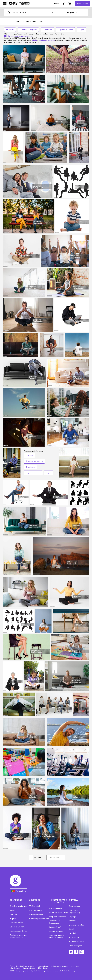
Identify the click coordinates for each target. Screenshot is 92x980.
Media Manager (56, 908)
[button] (30, 455)
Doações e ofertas (76, 925)
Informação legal (29, 968)
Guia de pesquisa (56, 931)
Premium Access (36, 914)
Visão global (34, 906)
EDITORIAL (31, 21)
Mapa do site (43, 968)
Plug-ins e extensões (57, 917)
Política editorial (43, 966)
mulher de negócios (28, 30)
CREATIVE (19, 21)
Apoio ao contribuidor (19, 931)
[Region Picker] (19, 891)
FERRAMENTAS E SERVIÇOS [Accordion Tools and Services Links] (59, 901)
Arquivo (13, 919)
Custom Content (16, 923)
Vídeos (12, 910)
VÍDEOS (42, 21)
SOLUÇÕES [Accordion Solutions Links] (35, 900)
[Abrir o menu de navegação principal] (5, 4)
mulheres (47, 30)
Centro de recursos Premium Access (57, 936)
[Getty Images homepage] (19, 4)
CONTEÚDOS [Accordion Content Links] (16, 900)
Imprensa (73, 921)
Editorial (13, 914)
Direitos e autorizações (59, 912)
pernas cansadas (65, 30)
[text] (32, 12)
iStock (72, 929)
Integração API (55, 927)
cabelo (10, 30)
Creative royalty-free (18, 906)
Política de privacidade (60, 966)
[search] (10, 12)
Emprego (73, 917)
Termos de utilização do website (22, 966)
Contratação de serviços (39, 919)
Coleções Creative (17, 927)
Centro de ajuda (75, 946)
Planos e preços (36, 910)
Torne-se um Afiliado (77, 941)
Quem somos (74, 906)
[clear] (54, 12)
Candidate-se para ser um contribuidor (19, 936)
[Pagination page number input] (31, 858)
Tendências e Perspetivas (54, 922)
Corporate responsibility (75, 911)
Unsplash (73, 933)
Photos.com (74, 937)
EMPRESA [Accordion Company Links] (73, 900)
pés (81, 30)
